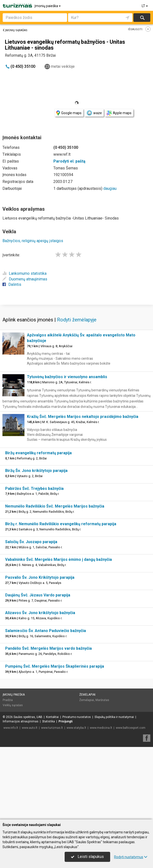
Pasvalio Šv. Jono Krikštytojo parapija (40, 650)
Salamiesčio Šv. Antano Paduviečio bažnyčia (46, 703)
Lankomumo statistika (24, 273)
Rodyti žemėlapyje (77, 392)
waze (94, 113)
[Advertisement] (76, 340)
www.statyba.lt (76, 800)
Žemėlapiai (87, 767)
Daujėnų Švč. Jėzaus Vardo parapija (38, 668)
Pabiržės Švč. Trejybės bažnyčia (34, 561)
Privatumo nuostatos (77, 789)
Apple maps (119, 113)
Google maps (69, 113)
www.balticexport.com (131, 800)
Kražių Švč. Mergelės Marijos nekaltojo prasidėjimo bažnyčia (83, 489)
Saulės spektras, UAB (28, 789)
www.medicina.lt (101, 800)
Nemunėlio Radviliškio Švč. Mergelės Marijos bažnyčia (55, 579)
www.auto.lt (30, 800)
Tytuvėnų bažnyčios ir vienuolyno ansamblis (67, 449)
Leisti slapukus (87, 857)
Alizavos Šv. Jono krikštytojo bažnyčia (40, 685)
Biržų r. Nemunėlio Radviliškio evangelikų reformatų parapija (61, 596)
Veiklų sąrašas (13, 778)
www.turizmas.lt (52, 800)
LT (145, 6)
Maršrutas (102, 772)
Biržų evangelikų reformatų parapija (38, 525)
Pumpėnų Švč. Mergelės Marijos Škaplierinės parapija (55, 739)
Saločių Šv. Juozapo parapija (31, 614)
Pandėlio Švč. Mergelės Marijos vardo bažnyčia (48, 721)
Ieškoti (142, 18)
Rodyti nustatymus (131, 857)
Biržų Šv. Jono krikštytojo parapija (36, 543)
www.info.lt (11, 800)
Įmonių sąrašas (15, 30)
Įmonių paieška (48, 6)
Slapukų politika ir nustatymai (114, 789)
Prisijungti (65, 794)
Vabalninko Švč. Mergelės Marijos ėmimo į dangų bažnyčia (59, 632)
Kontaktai (52, 789)
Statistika (48, 794)
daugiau (110, 188)
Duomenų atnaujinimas (25, 279)
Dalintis (12, 284)
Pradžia (8, 772)
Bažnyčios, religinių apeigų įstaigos (33, 241)
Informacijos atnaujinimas (21, 794)
